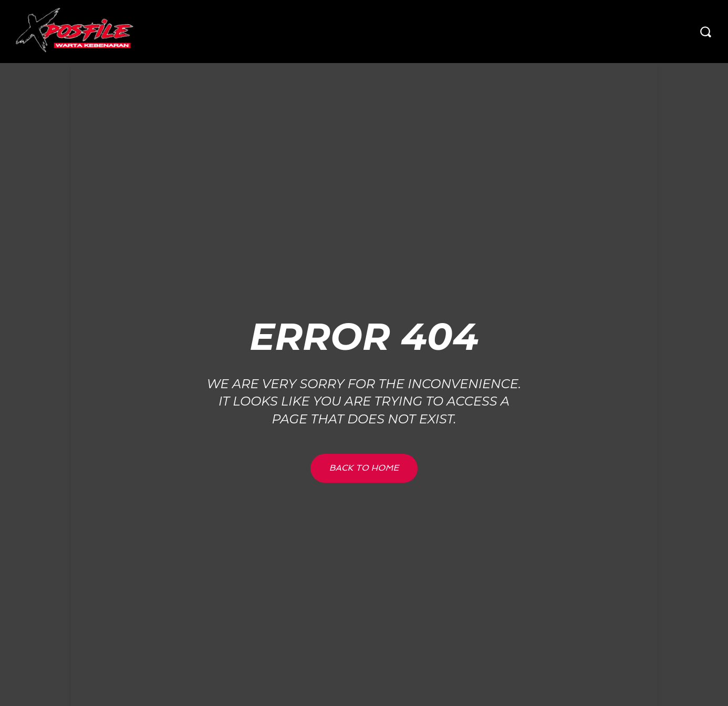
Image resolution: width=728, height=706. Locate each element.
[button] (705, 32)
